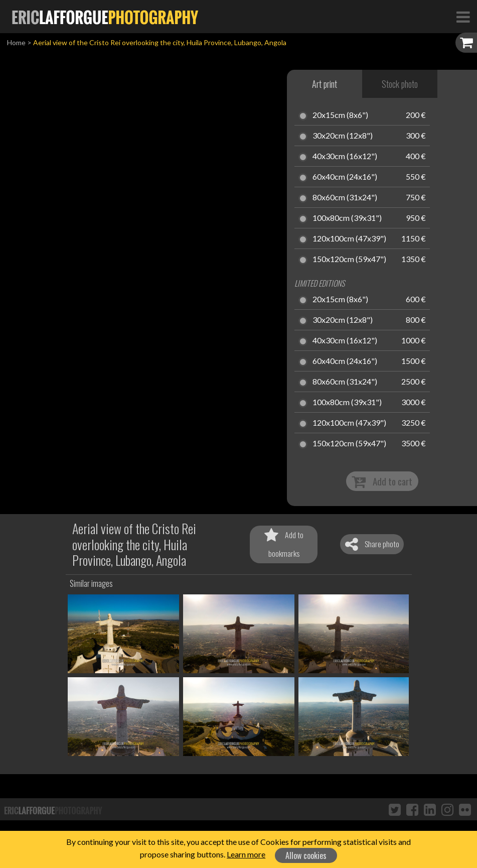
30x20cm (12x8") (343, 136)
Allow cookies (306, 855)
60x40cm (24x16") (345, 177)
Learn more (246, 854)
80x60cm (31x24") (345, 198)
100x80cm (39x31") (347, 218)
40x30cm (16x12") (345, 157)
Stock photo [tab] (400, 84)
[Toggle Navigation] (463, 17)
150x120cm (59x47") (349, 260)
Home (16, 42)
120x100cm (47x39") (349, 239)
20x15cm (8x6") (340, 115)
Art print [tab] (325, 84)
